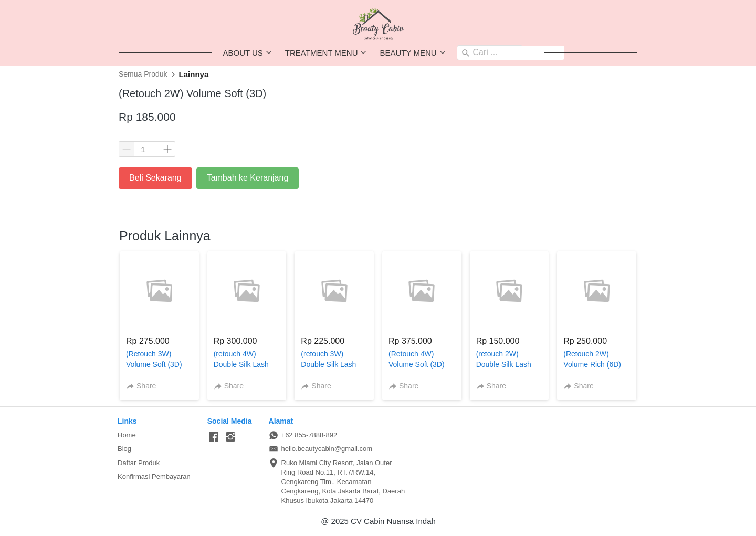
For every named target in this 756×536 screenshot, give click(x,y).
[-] (214, 437)
